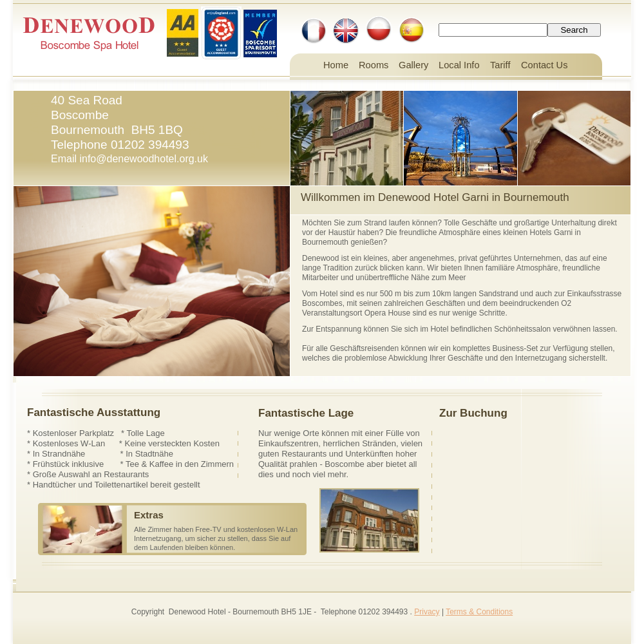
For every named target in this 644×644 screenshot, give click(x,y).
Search (574, 30)
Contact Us (545, 65)
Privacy (427, 612)
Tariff (500, 65)
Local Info (459, 65)
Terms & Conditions (479, 612)
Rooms (374, 65)
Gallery (413, 65)
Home (336, 65)
